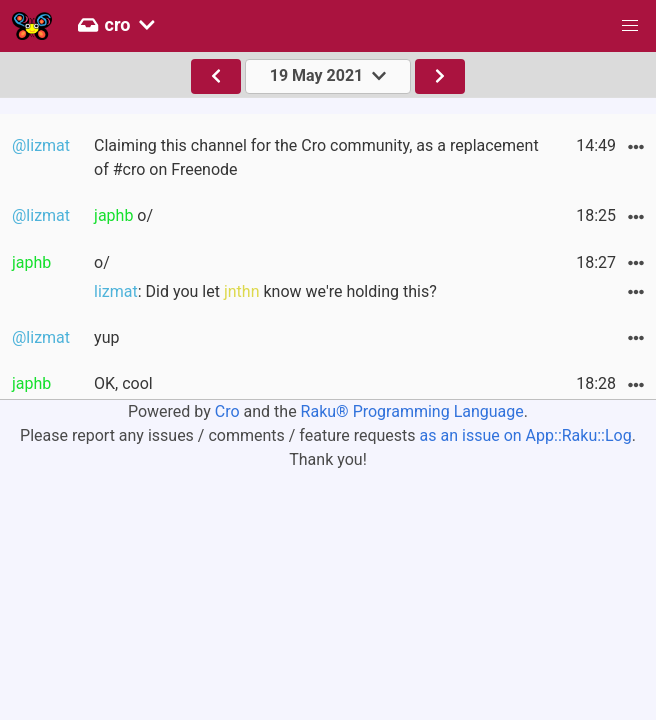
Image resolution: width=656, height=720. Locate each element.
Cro (227, 411)
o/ (123, 215)
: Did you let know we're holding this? (265, 291)
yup (106, 337)
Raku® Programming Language (412, 411)
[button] (630, 26)
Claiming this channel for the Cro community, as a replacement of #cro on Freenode (316, 157)
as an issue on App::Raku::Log (526, 435)
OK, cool (123, 383)
